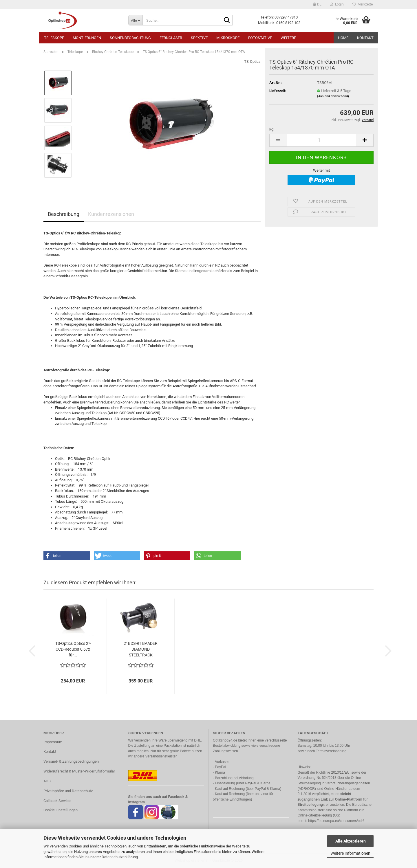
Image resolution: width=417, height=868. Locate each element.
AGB (47, 781)
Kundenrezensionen (111, 214)
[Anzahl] (321, 140)
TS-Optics (252, 62)
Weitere (288, 38)
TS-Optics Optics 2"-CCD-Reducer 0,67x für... (73, 649)
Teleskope (54, 38)
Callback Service (57, 801)
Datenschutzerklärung (120, 857)
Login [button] (337, 4)
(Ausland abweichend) (333, 96)
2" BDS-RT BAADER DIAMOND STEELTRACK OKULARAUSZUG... (141, 649)
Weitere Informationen (350, 853)
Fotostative (260, 38)
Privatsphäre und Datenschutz (68, 791)
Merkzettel (363, 4)
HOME (343, 38)
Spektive (199, 38)
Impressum (53, 742)
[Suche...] (135, 20)
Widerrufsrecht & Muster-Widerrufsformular (79, 771)
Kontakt (365, 38)
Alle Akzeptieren (351, 841)
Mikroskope (228, 38)
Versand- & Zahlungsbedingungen (71, 761)
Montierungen (87, 38)
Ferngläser (171, 38)
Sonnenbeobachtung (130, 38)
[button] (317, 4)
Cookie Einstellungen (61, 810)
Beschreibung (64, 214)
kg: (272, 129)
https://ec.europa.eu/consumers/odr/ (336, 821)
